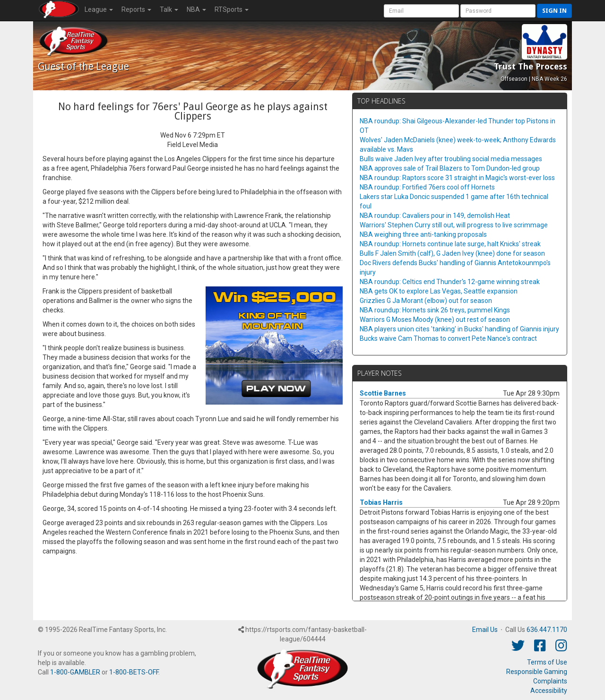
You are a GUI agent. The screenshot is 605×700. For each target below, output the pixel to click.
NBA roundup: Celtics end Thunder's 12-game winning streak (450, 282)
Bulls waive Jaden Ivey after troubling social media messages (451, 159)
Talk (169, 9)
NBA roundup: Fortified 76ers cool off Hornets (427, 187)
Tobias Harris (381, 502)
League (99, 9)
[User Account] (421, 11)
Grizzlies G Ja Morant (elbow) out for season (426, 301)
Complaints (550, 681)
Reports (136, 9)
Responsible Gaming (537, 672)
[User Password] (498, 11)
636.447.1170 (547, 630)
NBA (196, 9)
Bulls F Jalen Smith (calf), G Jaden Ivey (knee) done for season (452, 253)
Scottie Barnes (383, 393)
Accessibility (549, 691)
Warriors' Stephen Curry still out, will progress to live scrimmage (454, 225)
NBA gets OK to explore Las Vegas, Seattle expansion (439, 291)
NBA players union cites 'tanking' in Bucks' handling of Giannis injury (459, 329)
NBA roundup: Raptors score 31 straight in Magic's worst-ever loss (457, 178)
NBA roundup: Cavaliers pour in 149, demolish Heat (435, 216)
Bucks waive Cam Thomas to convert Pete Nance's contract (448, 338)
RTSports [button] (232, 9)
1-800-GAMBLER (75, 672)
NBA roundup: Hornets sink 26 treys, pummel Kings (435, 310)
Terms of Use (547, 662)
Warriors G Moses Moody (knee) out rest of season (435, 320)
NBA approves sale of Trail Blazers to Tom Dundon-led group (450, 168)
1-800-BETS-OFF (134, 672)
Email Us (485, 630)
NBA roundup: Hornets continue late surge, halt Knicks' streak (450, 244)
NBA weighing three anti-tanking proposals (423, 234)
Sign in (554, 11)
